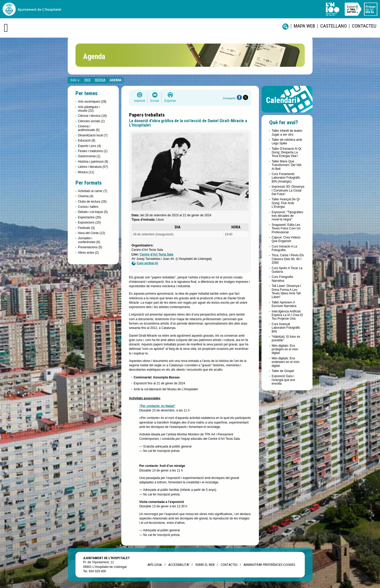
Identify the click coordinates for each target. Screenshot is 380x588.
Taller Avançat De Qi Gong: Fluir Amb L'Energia (286, 203)
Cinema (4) (86, 196)
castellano (333, 26)
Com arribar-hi (145, 263)
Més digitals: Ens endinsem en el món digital (286, 362)
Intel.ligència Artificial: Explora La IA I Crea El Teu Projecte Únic (287, 315)
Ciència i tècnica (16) (92, 116)
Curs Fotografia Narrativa (282, 279)
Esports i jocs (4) (90, 146)
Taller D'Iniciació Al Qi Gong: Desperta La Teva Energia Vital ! (287, 152)
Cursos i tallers (88, 207)
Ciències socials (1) (91, 121)
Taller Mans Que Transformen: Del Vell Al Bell (287, 165)
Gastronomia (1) (89, 156)
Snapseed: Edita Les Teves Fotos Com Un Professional (286, 229)
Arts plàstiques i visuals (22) (89, 109)
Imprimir (140, 101)
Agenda (100, 80)
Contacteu (364, 26)
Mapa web (304, 26)
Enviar (155, 101)
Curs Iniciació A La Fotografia (285, 248)
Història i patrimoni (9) (93, 162)
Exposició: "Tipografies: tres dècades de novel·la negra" (288, 216)
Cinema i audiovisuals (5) (89, 128)
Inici (87, 80)
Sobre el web (205, 565)
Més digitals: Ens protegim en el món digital (285, 349)
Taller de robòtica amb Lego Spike (287, 142)
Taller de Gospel (283, 371)
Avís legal (155, 565)
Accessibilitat (179, 565)
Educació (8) (87, 140)
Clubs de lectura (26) (92, 202)
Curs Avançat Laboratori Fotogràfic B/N (286, 328)
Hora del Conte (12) (92, 233)
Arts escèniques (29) (92, 102)
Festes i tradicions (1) (93, 151)
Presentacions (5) (90, 247)
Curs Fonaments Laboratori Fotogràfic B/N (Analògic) (286, 178)
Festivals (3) (86, 228)
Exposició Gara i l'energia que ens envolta (284, 380)
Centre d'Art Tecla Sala (157, 254)
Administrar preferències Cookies (269, 565)
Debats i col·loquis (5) (93, 212)
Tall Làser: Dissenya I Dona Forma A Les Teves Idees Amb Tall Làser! (286, 291)
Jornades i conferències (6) (89, 240)
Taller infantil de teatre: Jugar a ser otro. (287, 132)
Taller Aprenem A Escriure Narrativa (284, 304)
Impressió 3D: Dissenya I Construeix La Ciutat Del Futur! (288, 190)
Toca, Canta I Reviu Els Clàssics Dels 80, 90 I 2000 (288, 259)
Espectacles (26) (90, 217)
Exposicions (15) (90, 222)
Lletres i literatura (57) (93, 167)
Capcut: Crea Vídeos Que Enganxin (286, 239)
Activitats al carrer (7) (93, 191)
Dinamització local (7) (93, 135)
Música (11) (86, 172)
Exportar (170, 101)
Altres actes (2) (88, 253)
